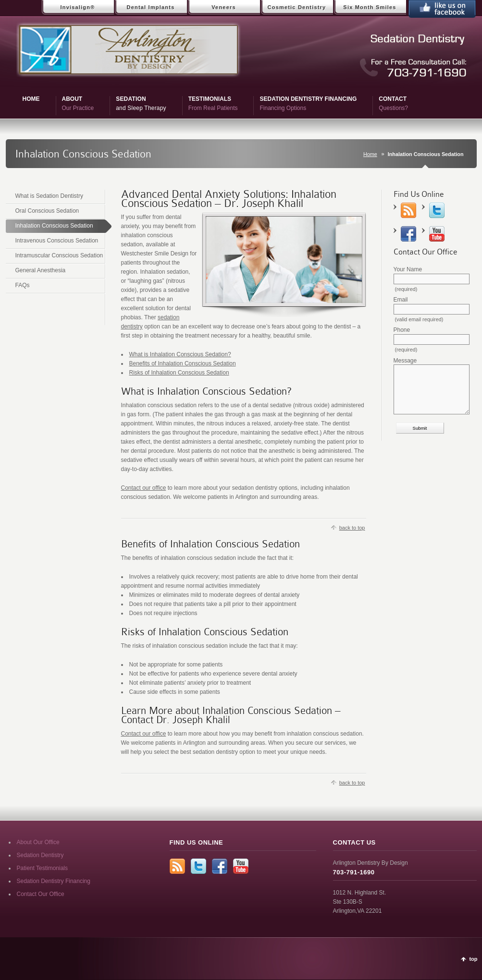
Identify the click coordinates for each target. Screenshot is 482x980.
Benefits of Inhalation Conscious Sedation (183, 363)
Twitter (437, 210)
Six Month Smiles (370, 7)
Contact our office (144, 488)
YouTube (437, 234)
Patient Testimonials (43, 868)
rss (408, 210)
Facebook (408, 234)
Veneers (224, 7)
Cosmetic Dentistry (297, 7)
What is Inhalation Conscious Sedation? (180, 354)
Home (370, 154)
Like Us (442, 9)
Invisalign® (77, 7)
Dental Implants (151, 7)
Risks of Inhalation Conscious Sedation (179, 373)
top (473, 959)
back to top (352, 528)
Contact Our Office (41, 894)
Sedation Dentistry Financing (54, 881)
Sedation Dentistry (40, 855)
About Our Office (38, 842)
